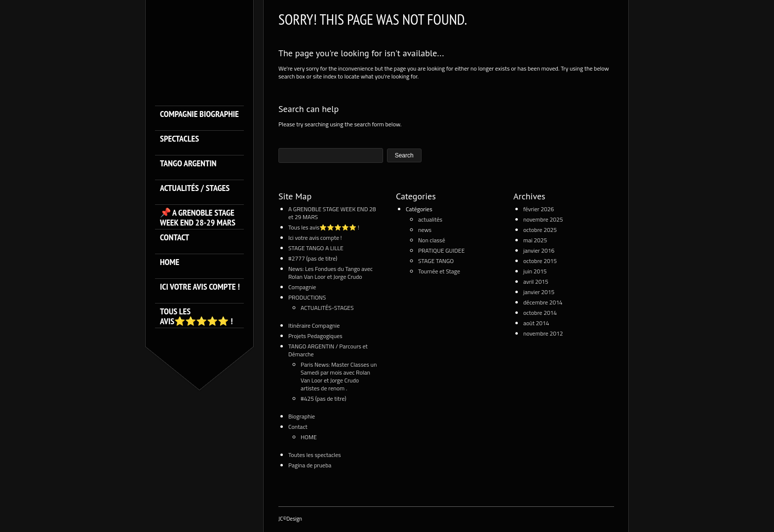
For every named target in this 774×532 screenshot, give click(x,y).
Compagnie (302, 287)
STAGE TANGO (436, 261)
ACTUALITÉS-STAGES (327, 308)
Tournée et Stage (439, 271)
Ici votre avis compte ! (200, 287)
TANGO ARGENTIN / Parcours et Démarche (328, 350)
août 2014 (536, 323)
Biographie (302, 416)
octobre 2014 (540, 313)
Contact (174, 238)
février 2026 (539, 209)
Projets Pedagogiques (315, 336)
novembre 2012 (543, 333)
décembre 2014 (543, 302)
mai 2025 (535, 240)
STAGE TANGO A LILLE (316, 248)
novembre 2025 (543, 219)
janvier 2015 (539, 292)
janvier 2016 (539, 250)
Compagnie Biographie (199, 114)
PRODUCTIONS (307, 297)
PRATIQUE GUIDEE (441, 250)
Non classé (432, 240)
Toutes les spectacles (315, 455)
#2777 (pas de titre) (313, 258)
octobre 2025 (540, 230)
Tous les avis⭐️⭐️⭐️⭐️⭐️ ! (196, 316)
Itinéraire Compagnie (314, 325)
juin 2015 (535, 271)
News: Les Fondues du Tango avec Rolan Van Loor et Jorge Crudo (330, 273)
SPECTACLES (179, 139)
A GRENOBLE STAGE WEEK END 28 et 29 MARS (332, 213)
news (425, 230)
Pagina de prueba (310, 465)
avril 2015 (536, 282)
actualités (430, 219)
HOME (170, 262)
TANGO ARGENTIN (188, 164)
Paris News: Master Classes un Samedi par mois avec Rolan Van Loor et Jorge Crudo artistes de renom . (339, 376)
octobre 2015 (540, 261)
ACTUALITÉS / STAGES (195, 188)
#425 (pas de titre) (324, 399)
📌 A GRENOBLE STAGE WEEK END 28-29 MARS (198, 218)
